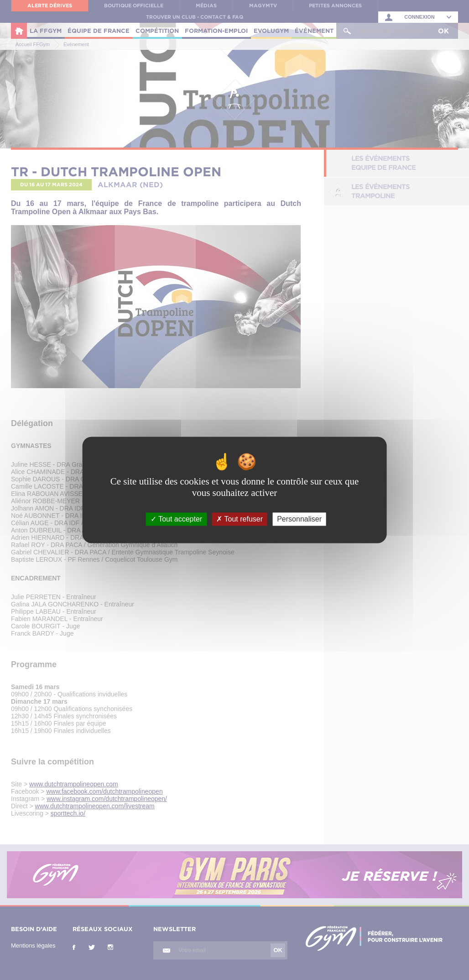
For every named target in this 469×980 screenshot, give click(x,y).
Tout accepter (176, 519)
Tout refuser (240, 519)
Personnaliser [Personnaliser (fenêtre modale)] (299, 519)
